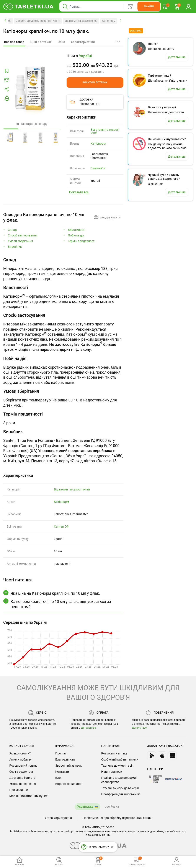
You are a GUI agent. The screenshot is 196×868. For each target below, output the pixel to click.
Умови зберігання (20, 241)
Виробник (15, 247)
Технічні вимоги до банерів (120, 788)
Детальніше (88, 728)
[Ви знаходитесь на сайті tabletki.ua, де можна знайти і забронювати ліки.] (29, 7)
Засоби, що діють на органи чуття (38, 21)
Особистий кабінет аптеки (120, 759)
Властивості (77, 230)
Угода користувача (58, 818)
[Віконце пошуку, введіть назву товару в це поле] (110, 7)
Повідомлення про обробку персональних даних (117, 818)
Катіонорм (109, 21)
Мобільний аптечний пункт (28, 796)
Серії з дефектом (21, 772)
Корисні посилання (69, 784)
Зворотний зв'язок (69, 766)
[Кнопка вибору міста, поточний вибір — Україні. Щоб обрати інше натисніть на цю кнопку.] (85, 56)
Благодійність (65, 759)
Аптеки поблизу (20, 759)
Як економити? (20, 753)
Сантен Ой (98, 168)
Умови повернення (23, 784)
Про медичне (19, 790)
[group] (95, 64)
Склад (12, 230)
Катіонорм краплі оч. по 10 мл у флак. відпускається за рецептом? (61, 604)
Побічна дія (76, 235)
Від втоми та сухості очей (81, 21)
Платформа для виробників (121, 794)
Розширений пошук (23, 766)
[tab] (14, 42)
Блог (59, 778)
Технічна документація (117, 766)
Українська (85, 807)
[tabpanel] (63, 269)
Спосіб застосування (23, 235)
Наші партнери (112, 772)
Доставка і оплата (22, 778)
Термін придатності (82, 241)
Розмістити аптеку (114, 753)
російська (112, 807)
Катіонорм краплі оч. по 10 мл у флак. (46, 31)
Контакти (62, 772)
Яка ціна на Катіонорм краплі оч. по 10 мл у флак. (55, 593)
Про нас (61, 753)
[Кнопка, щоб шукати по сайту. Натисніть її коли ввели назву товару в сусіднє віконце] (149, 7)
